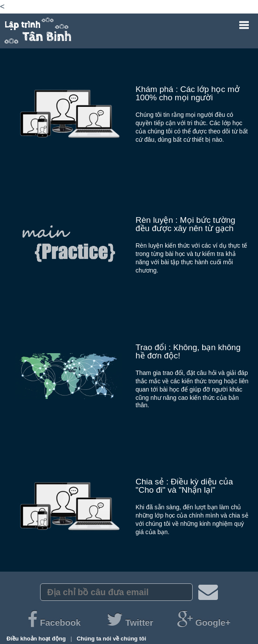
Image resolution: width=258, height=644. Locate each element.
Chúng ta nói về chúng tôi (111, 639)
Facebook (55, 623)
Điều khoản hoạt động (37, 639)
